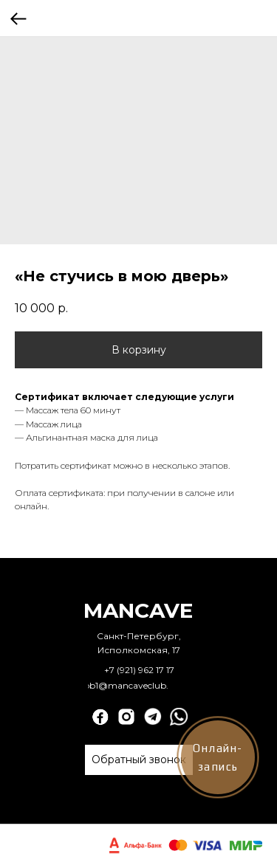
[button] (139, 760)
